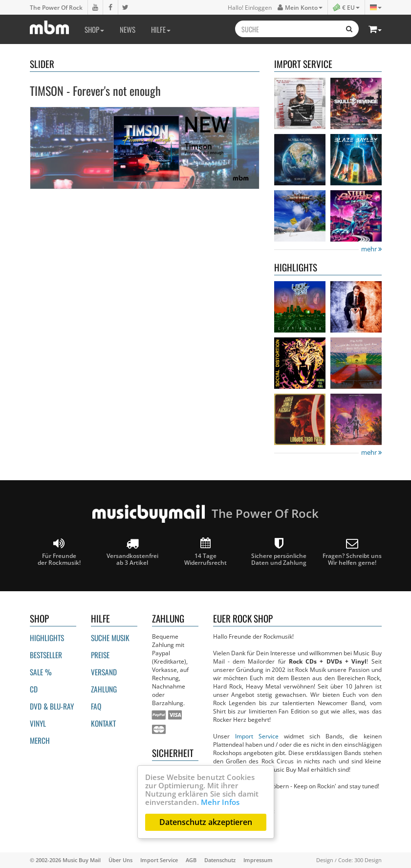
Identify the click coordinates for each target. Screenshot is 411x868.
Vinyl (38, 723)
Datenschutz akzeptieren (206, 822)
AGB (191, 860)
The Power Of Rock (56, 7)
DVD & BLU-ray (52, 706)
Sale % (41, 672)
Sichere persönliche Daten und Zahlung (279, 552)
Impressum (258, 860)
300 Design (368, 860)
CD (34, 689)
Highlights (47, 638)
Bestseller (46, 655)
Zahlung (104, 689)
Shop (94, 29)
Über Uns (120, 860)
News (128, 29)
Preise (100, 655)
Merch (40, 740)
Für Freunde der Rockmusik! (59, 552)
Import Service (257, 736)
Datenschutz (220, 860)
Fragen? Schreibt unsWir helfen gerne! (352, 552)
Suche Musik (110, 638)
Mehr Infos (220, 802)
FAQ (96, 706)
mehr (371, 249)
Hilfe (161, 29)
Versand (104, 672)
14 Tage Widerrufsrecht (205, 552)
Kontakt (103, 723)
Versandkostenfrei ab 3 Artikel (132, 552)
